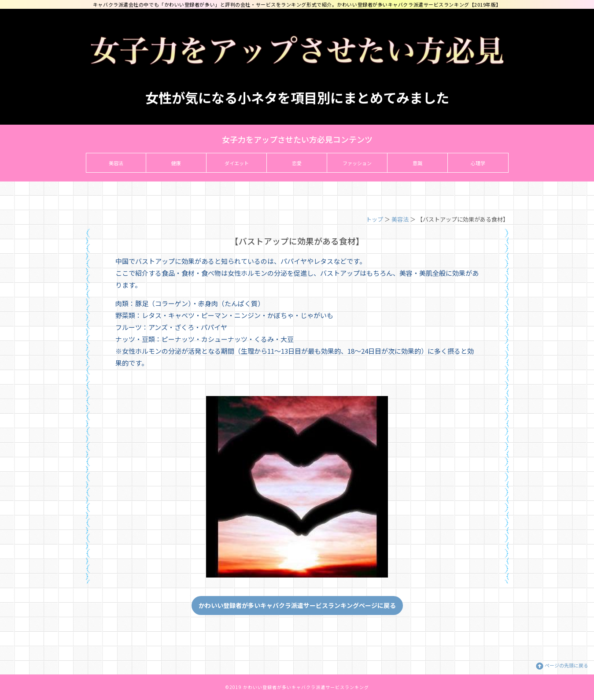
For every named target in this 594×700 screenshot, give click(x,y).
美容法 (116, 163)
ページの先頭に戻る (566, 665)
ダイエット (237, 163)
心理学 (478, 163)
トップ (374, 219)
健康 (176, 163)
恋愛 (297, 163)
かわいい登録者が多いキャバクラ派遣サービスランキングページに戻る (297, 605)
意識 (417, 163)
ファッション (357, 163)
